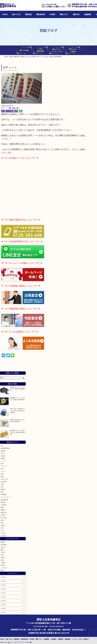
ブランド (4, 466)
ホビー (3, 531)
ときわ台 (4, 568)
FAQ (80, 639)
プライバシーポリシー (7, 642)
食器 (2, 474)
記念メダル (4, 479)
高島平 (3, 558)
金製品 (3, 456)
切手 (16, 111)
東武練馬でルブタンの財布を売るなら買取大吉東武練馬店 (17, 432)
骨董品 (3, 502)
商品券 (3, 489)
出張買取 (53, 639)
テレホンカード (6, 497)
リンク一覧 (28, 642)
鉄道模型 (4, 494)
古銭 (2, 484)
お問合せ (86, 639)
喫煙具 (3, 510)
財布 (2, 464)
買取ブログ (64, 14)
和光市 (3, 565)
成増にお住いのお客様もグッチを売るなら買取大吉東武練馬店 (17, 411)
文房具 (3, 515)
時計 (2, 469)
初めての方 (16, 14)
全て (3, 111)
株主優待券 (4, 500)
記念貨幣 (4, 482)
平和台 (3, 552)
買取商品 (28, 14)
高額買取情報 (5, 448)
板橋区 (3, 542)
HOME (5, 14)
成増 (2, 560)
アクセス (74, 639)
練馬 (21, 111)
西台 (2, 570)
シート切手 (9, 111)
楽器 (2, 520)
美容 (2, 528)
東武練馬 (4, 545)
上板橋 (3, 563)
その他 (3, 533)
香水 (2, 523)
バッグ (3, 461)
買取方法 (76, 14)
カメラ (3, 471)
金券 (2, 492)
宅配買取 (60, 639)
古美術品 (4, 505)
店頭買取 (46, 639)
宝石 (2, 453)
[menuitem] (5, 14)
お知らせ (4, 536)
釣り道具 (4, 518)
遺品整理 (67, 639)
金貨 (2, 477)
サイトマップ (19, 642)
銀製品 (3, 458)
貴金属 (3, 451)
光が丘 (3, 547)
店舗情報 (88, 14)
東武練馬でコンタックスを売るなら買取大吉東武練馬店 (17, 389)
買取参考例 (41, 14)
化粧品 (3, 525)
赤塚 (2, 555)
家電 (2, 507)
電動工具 (4, 513)
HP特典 (52, 14)
